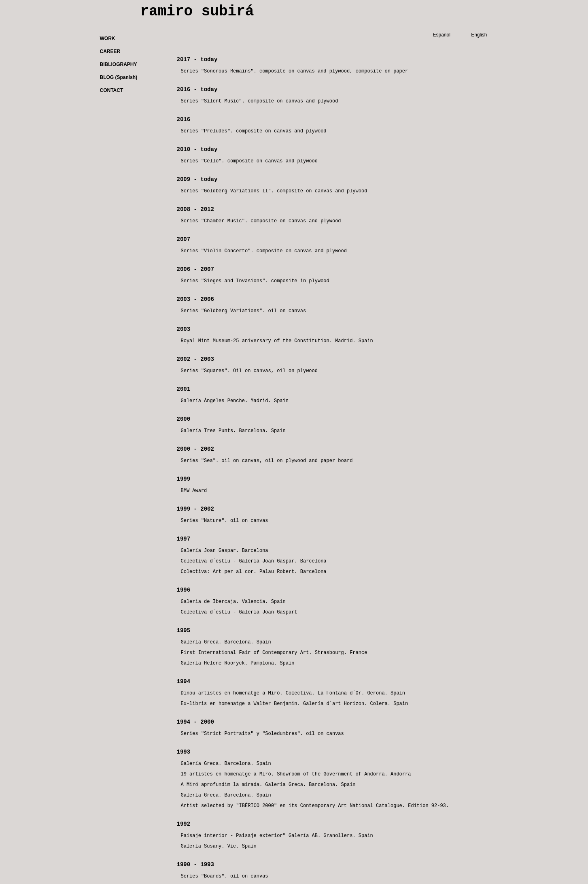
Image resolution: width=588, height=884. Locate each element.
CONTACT (112, 90)
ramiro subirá (197, 12)
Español (442, 35)
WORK (108, 38)
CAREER (110, 51)
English (479, 35)
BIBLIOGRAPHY (119, 64)
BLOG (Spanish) (119, 77)
